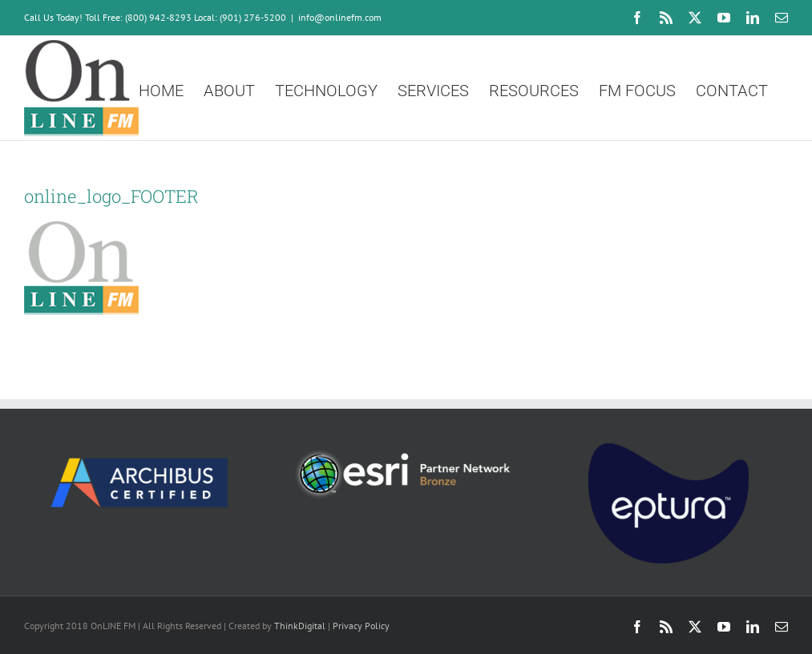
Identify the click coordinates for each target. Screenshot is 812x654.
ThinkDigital (300, 626)
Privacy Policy (361, 626)
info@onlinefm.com (340, 17)
